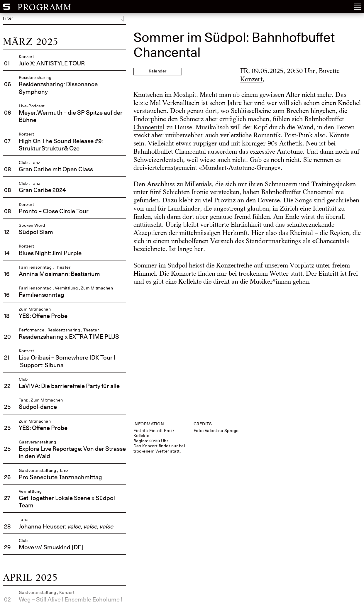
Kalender (158, 71)
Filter (8, 18)
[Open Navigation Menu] (357, 7)
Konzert (251, 79)
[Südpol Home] (7, 8)
